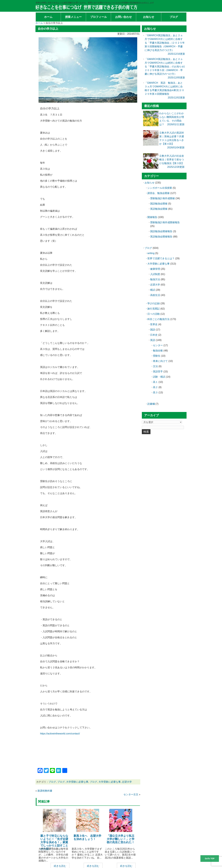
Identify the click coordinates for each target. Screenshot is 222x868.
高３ (155, 392)
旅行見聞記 (154, 309)
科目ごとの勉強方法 (158, 319)
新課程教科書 (45, 791)
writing (151, 253)
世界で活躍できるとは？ (161, 258)
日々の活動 (154, 314)
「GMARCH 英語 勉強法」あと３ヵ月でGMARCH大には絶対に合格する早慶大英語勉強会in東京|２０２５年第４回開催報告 (164, 90)
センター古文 (131, 794)
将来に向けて (160, 361)
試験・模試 (159, 377)
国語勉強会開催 (159, 204)
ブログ (52, 782)
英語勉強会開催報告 (161, 237)
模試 (153, 290)
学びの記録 (154, 303)
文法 (155, 366)
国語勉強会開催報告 (161, 231)
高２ (155, 387)
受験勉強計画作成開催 (162, 198)
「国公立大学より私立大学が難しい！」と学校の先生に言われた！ (121, 839)
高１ (155, 382)
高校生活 (155, 295)
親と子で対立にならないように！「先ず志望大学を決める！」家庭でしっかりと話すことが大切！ (54, 842)
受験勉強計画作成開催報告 (165, 222)
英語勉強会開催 (159, 209)
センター (158, 345)
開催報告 (152, 217)
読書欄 (151, 404)
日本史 (154, 335)
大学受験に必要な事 (77, 782)
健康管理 (155, 269)
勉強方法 (155, 279)
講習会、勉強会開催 (158, 193)
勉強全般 (158, 351)
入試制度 (155, 274)
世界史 (154, 324)
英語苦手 (158, 372)
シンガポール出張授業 (160, 188)
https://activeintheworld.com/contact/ (60, 734)
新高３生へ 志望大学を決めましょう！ (87, 837)
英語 (153, 340)
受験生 (157, 356)
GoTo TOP (210, 859)
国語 (153, 330)
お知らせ (150, 183)
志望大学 (127, 782)
